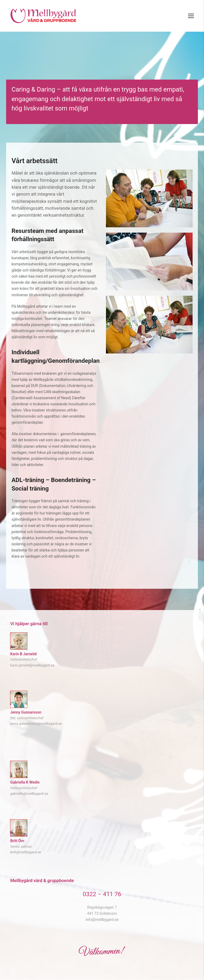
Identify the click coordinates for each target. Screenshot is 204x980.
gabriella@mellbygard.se (29, 794)
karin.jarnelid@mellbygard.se (32, 665)
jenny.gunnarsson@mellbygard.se (36, 724)
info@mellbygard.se (102, 920)
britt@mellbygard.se (25, 852)
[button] (191, 16)
